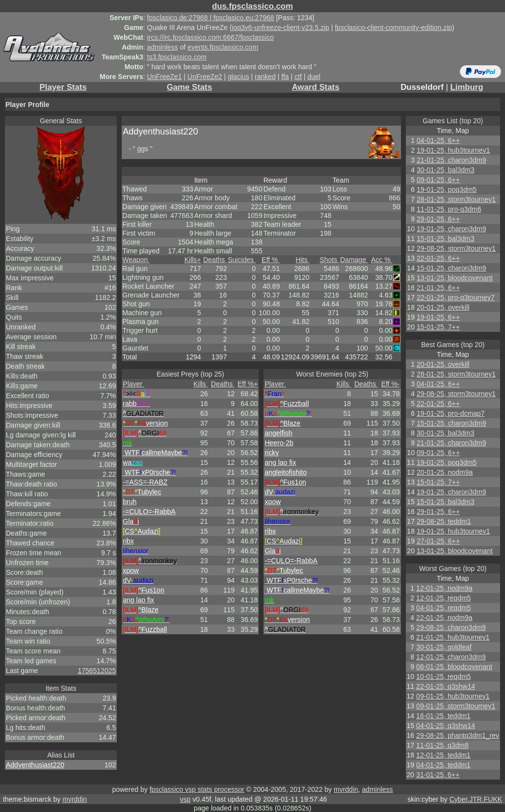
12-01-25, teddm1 (443, 755)
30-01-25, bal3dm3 (446, 170)
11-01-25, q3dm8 (442, 745)
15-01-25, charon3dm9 (452, 268)
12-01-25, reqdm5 (443, 598)
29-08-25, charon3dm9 (451, 627)
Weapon (136, 260)
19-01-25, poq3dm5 (447, 189)
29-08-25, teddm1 (444, 521)
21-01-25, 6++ (438, 288)
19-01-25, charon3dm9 (452, 229)
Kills (193, 260)
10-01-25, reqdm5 (443, 677)
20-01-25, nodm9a (445, 472)
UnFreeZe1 (165, 77)
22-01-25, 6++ (438, 258)
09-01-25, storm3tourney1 (456, 706)
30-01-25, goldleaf (444, 647)
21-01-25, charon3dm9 (452, 160)
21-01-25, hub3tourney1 (453, 637)
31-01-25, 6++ (438, 775)
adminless (163, 47)
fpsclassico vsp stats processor (197, 789)
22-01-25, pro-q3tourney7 (456, 298)
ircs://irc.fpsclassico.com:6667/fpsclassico (211, 37)
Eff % (271, 260)
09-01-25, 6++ (438, 180)
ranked (265, 77)
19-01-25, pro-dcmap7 (451, 413)
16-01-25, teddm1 (443, 716)
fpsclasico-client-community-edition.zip (393, 27)
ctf (298, 77)
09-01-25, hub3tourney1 (453, 696)
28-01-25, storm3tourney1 (456, 199)
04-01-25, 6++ (438, 140)
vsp (185, 799)
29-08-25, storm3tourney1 (456, 248)
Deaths (215, 260)
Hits (303, 260)
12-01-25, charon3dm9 (451, 657)
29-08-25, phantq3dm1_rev (458, 735)
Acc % (382, 260)
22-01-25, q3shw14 (446, 686)
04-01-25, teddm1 (443, 765)
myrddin (346, 789)
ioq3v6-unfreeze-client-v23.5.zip (280, 27)
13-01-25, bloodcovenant (455, 278)
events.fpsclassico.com (223, 47)
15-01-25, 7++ (438, 327)
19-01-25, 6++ (438, 317)
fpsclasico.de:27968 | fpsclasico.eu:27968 (211, 18)
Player (133, 384)
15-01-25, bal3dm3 (446, 239)
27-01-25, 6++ (438, 541)
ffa (285, 77)
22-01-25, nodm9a (444, 618)
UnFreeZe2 (205, 77)
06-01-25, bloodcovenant (454, 667)
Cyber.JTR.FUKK (476, 799)
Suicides (242, 260)
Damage (354, 260)
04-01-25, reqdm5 (443, 608)
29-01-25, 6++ (438, 219)
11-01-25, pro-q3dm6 (449, 209)
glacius (239, 77)
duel (314, 77)
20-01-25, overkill (443, 307)
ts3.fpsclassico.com (177, 57)
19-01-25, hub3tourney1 (453, 150)
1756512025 (97, 671)
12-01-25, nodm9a (444, 588)
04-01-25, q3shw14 (446, 726)
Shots (329, 260)
